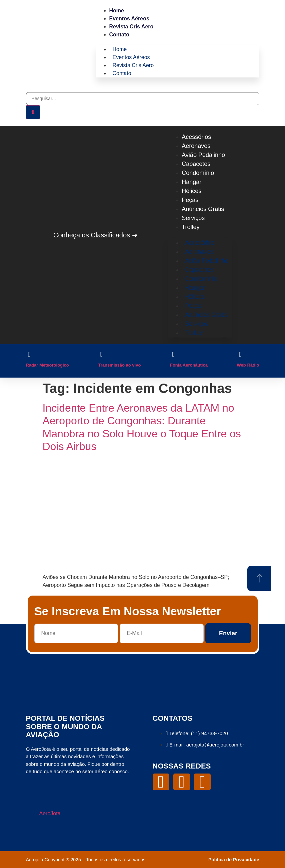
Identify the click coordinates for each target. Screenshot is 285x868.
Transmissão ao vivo (119, 365)
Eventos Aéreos (129, 19)
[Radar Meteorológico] (29, 354)
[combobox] (143, 99)
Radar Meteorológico (47, 365)
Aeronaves (196, 146)
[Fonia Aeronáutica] (173, 354)
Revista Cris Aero (131, 27)
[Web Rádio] (240, 354)
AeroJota (50, 813)
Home (117, 11)
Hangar (191, 182)
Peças (190, 200)
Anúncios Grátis (203, 209)
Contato (119, 35)
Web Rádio (248, 365)
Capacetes (196, 164)
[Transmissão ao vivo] (101, 354)
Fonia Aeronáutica (189, 365)
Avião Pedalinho (203, 155)
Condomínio (198, 173)
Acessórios (196, 137)
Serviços (193, 218)
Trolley (190, 227)
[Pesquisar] (33, 112)
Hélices (191, 191)
